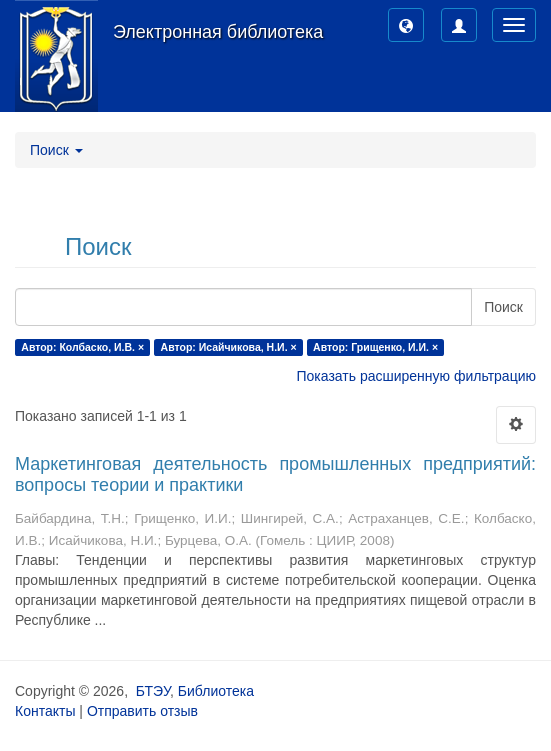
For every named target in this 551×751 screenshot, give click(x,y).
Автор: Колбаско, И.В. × (82, 347)
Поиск (503, 307)
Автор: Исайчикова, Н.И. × (229, 347)
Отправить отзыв (142, 711)
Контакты (45, 711)
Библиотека (216, 691)
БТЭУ (153, 691)
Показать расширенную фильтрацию (416, 376)
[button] (406, 25)
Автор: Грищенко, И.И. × (375, 347)
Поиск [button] (56, 150)
